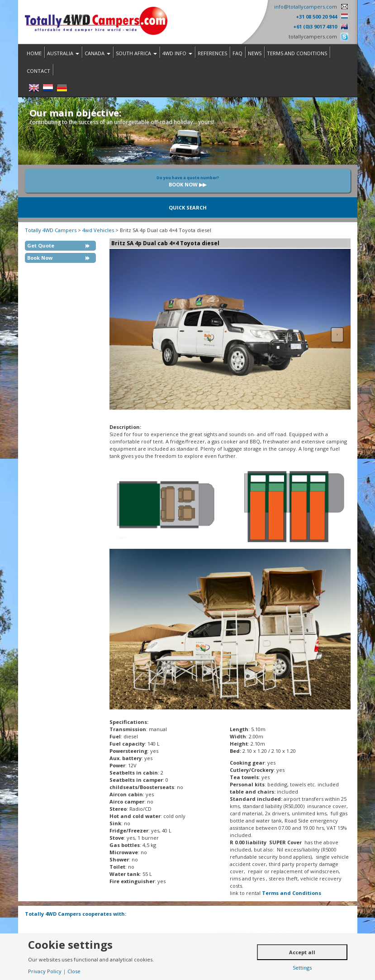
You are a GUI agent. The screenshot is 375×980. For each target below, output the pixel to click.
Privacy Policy (45, 971)
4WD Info (177, 53)
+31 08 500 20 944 (316, 17)
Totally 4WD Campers (51, 230)
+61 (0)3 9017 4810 (315, 26)
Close (74, 971)
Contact (38, 71)
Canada (97, 53)
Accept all (302, 952)
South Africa (136, 53)
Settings (302, 968)
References (212, 53)
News (255, 53)
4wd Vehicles (98, 230)
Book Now (40, 258)
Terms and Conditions (297, 53)
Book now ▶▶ (188, 181)
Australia (63, 53)
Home (34, 53)
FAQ (237, 53)
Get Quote (41, 245)
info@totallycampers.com (306, 7)
